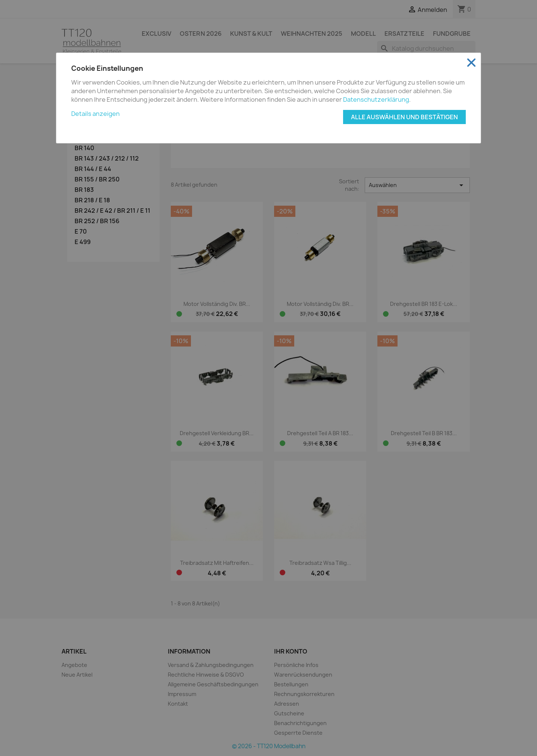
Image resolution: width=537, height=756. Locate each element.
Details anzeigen (95, 114)
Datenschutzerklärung (376, 99)
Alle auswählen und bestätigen (404, 117)
